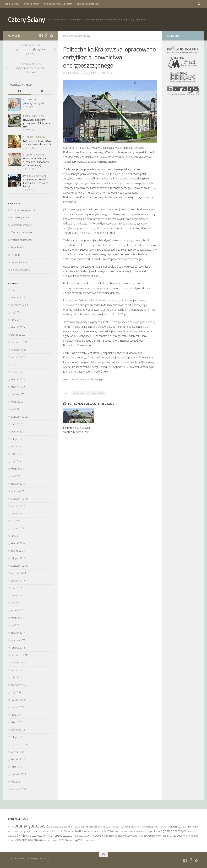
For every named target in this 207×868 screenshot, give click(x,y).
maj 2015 (16, 782)
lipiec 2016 (16, 677)
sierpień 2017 (18, 581)
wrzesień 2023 (19, 350)
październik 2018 (20, 499)
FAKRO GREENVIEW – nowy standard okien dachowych (37, 143)
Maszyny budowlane (22, 232)
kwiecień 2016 (18, 700)
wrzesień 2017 (19, 573)
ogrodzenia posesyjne (174, 831)
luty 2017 (16, 625)
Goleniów (42, 831)
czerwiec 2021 (18, 394)
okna (21, 835)
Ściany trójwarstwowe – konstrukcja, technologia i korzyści (36, 183)
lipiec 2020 (16, 424)
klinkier (72, 831)
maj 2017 (16, 603)
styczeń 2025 (18, 297)
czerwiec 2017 (18, 595)
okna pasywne (82, 836)
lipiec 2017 (16, 588)
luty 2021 (16, 409)
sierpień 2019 (18, 446)
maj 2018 (16, 521)
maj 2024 (16, 312)
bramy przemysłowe (56, 827)
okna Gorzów (12, 4)
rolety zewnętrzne (147, 836)
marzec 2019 (18, 469)
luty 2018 (16, 536)
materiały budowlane (94, 831)
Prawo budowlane (20, 262)
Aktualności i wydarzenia (24, 210)
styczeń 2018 (18, 543)
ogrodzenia (155, 831)
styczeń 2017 (18, 633)
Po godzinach (31, 100)
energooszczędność (95, 393)
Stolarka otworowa (34, 137)
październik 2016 (20, 655)
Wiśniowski (90, 840)
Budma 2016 (75, 827)
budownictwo (78, 393)
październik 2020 (20, 417)
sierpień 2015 (18, 759)
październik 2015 (20, 744)
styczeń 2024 (18, 327)
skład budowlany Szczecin (57, 4)
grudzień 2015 (18, 730)
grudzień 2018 (18, 491)
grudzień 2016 (18, 640)
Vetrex (82, 840)
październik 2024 (20, 305)
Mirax (107, 831)
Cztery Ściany (27, 19)
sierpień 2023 (18, 357)
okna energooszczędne (60, 835)
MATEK (79, 831)
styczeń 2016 (18, 722)
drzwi (189, 826)
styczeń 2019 (18, 484)
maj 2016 (16, 692)
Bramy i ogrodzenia (34, 116)
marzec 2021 (18, 402)
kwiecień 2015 (18, 789)
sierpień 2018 (18, 506)
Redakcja (91, 73)
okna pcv (93, 835)
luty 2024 (16, 320)
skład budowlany (180, 835)
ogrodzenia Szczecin (87, 4)
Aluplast (11, 827)
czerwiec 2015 (18, 774)
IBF (47, 831)
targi (75, 840)
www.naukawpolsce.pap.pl (87, 379)
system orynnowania (50, 840)
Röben (166, 836)
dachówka (126, 827)
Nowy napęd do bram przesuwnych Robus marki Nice (37, 123)
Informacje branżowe (78, 36)
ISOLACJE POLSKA (59, 831)
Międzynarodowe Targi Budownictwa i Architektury (130, 831)
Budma (67, 827)
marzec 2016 (18, 707)
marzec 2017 (18, 618)
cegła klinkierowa (97, 827)
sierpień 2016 (18, 670)
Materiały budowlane (35, 176)
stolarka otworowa (29, 840)
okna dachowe (34, 835)
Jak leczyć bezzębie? (34, 103)
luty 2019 (16, 476)
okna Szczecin (31, 4)
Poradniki (16, 255)
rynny (159, 836)
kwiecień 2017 (18, 610)
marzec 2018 (18, 528)
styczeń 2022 (18, 387)
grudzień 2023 (18, 335)
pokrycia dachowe (109, 836)
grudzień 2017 (18, 551)
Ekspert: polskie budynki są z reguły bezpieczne (77, 430)
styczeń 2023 (18, 379)
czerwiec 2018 (18, 514)
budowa (84, 827)
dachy (118, 827)
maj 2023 (16, 365)
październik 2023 (20, 342)
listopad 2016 (18, 648)
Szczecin (63, 840)
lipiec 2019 (16, 454)
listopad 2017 (18, 558)
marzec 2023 (18, 372)
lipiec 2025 (16, 290)
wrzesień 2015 (19, 752)
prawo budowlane (128, 836)
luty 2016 (16, 715)
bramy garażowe (31, 826)
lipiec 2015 (16, 767)
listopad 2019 (18, 439)
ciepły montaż (111, 827)
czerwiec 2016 (18, 685)
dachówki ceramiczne (169, 826)
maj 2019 (16, 461)
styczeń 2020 (18, 432)
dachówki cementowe (143, 827)
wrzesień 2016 (19, 663)
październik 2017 (20, 566)
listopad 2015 (18, 737)
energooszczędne (28, 831)
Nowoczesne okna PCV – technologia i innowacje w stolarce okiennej (36, 162)
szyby (70, 840)
